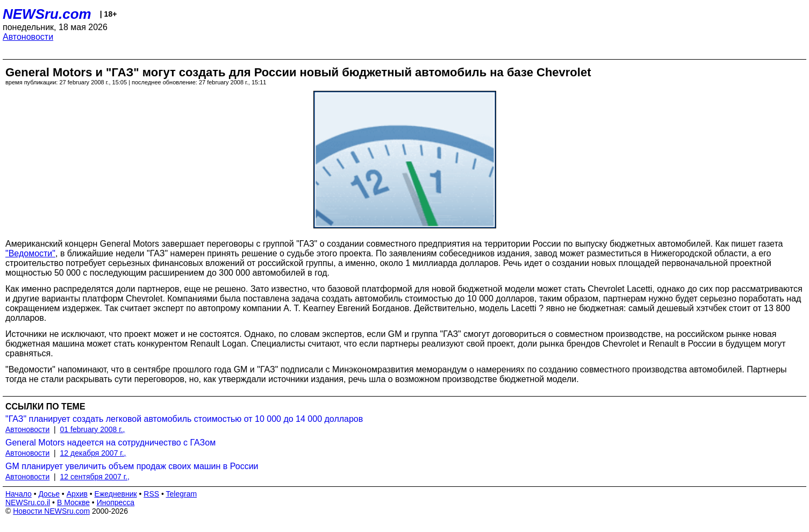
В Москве (73, 502)
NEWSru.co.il (28, 502)
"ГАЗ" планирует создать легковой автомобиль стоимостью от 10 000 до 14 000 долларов (184, 419)
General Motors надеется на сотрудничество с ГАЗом (110, 443)
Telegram (182, 494)
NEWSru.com (47, 14)
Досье (49, 494)
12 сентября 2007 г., (95, 477)
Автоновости (28, 37)
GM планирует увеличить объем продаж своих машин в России (132, 466)
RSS (151, 494)
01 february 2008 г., (93, 429)
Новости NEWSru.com (51, 511)
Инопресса (116, 502)
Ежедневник (116, 494)
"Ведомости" (30, 253)
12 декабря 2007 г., (93, 453)
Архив (77, 494)
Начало (19, 494)
